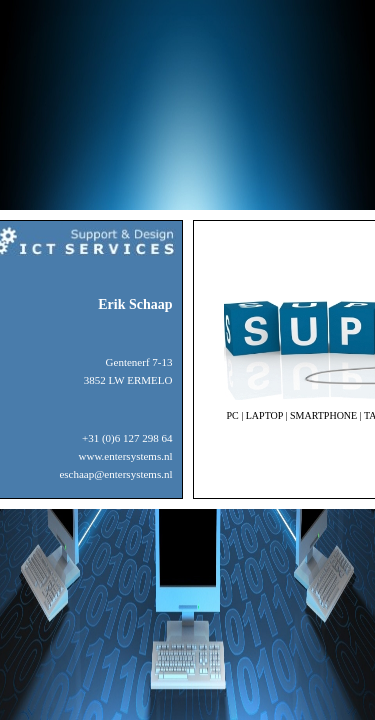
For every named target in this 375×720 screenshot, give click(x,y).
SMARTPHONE (323, 415)
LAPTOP (264, 415)
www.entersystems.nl (126, 456)
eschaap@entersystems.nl (115, 474)
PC (233, 415)
